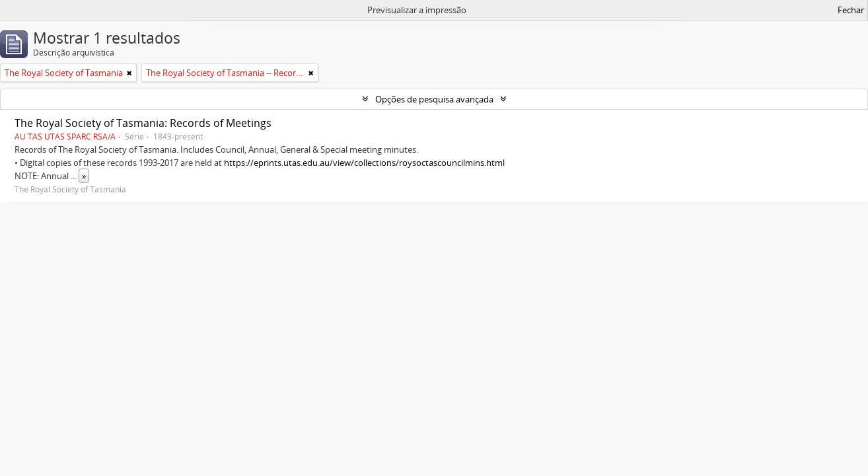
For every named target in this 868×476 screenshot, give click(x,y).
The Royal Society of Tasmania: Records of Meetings (143, 123)
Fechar (851, 10)
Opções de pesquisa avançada (434, 99)
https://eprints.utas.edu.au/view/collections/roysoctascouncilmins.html (364, 163)
